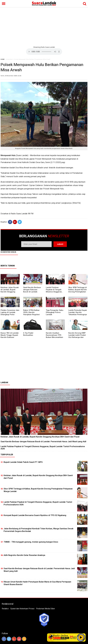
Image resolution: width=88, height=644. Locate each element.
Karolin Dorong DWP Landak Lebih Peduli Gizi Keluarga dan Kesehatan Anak (77, 336)
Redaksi (5, 609)
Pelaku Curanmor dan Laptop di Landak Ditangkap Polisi (10, 312)
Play (81, 637)
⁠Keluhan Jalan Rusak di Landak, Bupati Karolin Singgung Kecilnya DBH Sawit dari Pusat (10, 292)
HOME (3, 59)
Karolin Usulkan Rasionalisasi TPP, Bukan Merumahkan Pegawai (54, 336)
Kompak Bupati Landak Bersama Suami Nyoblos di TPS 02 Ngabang (35, 515)
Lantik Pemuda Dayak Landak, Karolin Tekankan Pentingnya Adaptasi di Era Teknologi (78, 315)
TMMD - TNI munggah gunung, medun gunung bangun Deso (31, 542)
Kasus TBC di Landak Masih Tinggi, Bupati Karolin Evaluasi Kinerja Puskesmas (10, 336)
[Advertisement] (44, 26)
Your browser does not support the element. (44, 52)
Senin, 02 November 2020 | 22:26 (11, 76)
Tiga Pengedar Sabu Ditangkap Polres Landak (55, 312)
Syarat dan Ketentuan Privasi (22, 609)
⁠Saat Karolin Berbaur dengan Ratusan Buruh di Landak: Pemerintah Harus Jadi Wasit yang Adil (32, 292)
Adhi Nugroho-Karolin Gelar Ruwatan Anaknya (24, 555)
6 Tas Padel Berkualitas (28, 334)
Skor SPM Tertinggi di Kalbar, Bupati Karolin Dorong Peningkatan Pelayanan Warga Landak (78, 292)
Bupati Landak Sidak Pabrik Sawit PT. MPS (23, 462)
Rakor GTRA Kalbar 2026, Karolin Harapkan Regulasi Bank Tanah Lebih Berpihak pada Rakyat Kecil (33, 316)
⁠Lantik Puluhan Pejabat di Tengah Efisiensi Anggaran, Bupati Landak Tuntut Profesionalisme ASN (55, 292)
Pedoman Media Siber (46, 609)
